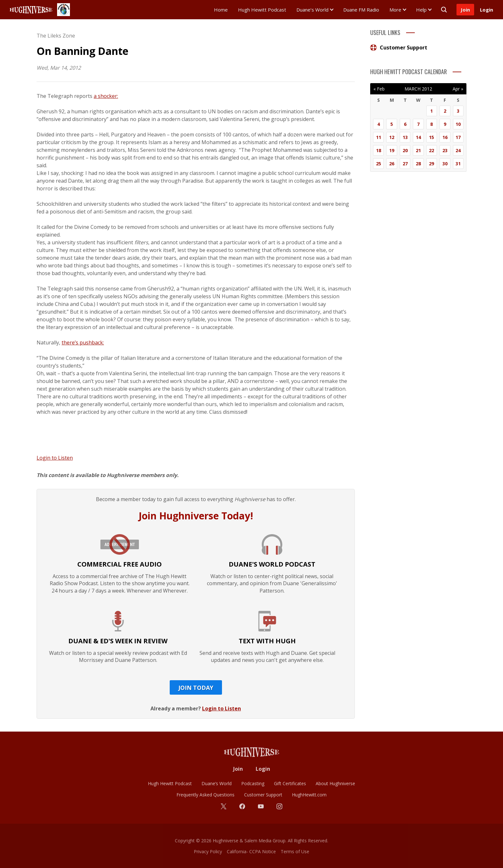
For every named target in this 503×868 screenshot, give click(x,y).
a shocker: (106, 96)
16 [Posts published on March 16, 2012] (445, 137)
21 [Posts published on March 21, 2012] (418, 150)
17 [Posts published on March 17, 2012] (458, 137)
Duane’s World (312, 10)
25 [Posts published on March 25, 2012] (379, 164)
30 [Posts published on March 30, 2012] (445, 164)
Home (221, 10)
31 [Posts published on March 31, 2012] (458, 164)
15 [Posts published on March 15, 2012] (431, 137)
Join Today (196, 688)
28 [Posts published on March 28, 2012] (418, 164)
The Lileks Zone (56, 36)
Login (486, 10)
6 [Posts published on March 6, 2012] (405, 124)
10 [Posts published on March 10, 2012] (458, 124)
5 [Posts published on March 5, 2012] (392, 124)
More (395, 10)
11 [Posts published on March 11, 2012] (379, 137)
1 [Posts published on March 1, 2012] (431, 111)
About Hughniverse (335, 783)
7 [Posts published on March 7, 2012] (418, 124)
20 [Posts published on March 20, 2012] (405, 150)
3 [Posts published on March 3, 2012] (458, 111)
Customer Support (399, 48)
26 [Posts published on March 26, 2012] (392, 164)
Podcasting (253, 783)
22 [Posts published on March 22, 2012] (431, 150)
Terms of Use (295, 851)
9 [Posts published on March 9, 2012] (445, 124)
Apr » (458, 89)
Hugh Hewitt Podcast (262, 10)
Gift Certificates (290, 783)
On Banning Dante (82, 51)
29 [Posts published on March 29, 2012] (431, 164)
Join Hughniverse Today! (196, 516)
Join (465, 10)
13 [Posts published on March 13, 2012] (405, 137)
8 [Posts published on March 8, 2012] (431, 124)
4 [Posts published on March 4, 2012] (379, 124)
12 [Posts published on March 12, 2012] (392, 137)
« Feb (379, 89)
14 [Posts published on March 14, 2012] (418, 137)
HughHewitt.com (309, 795)
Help (421, 10)
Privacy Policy (208, 851)
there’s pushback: (83, 343)
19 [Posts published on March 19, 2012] (392, 150)
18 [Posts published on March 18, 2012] (379, 150)
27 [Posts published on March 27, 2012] (405, 164)
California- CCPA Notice (251, 851)
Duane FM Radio (361, 10)
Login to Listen (55, 458)
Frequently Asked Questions (205, 795)
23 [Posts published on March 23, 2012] (445, 150)
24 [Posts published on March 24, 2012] (458, 150)
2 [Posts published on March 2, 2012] (445, 111)
